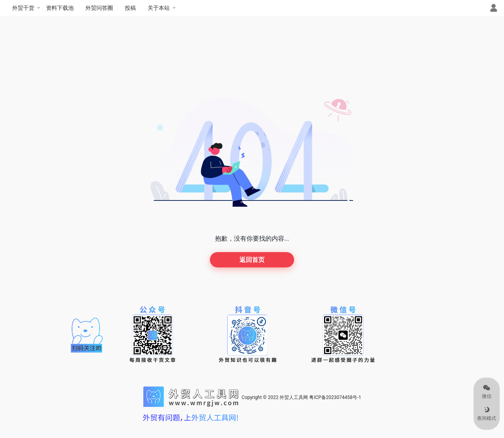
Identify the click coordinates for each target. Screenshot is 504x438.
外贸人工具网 (294, 397)
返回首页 (252, 260)
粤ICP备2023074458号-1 (335, 397)
